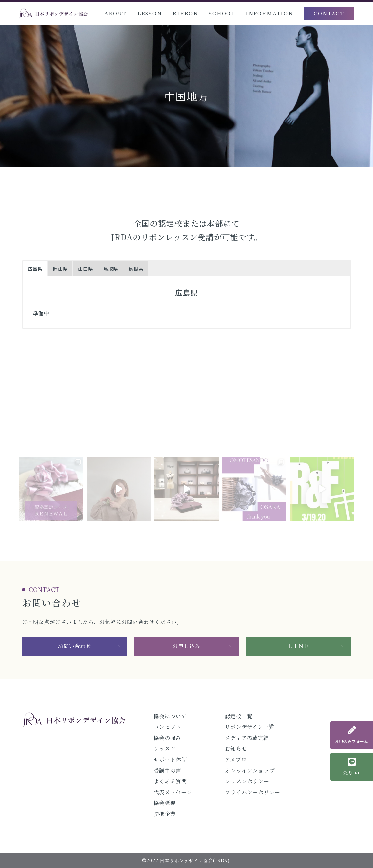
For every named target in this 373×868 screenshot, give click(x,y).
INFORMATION (269, 13)
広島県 (35, 269)
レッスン (165, 749)
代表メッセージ (173, 792)
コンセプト (168, 727)
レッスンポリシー (247, 781)
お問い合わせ (75, 646)
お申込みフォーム (352, 735)
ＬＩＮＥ (298, 646)
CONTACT (329, 13)
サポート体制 (170, 759)
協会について (170, 716)
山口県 (85, 269)
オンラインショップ (250, 770)
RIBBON (185, 13)
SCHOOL (222, 13)
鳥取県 (111, 269)
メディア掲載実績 (247, 738)
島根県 (136, 269)
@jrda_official (186, 432)
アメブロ (236, 759)
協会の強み (168, 738)
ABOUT (116, 13)
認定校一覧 (239, 716)
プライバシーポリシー (253, 792)
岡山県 (60, 269)
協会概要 (165, 803)
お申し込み (186, 646)
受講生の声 (168, 770)
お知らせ (236, 749)
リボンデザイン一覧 (250, 727)
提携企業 (165, 814)
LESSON (150, 13)
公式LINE (352, 767)
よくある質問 (170, 781)
